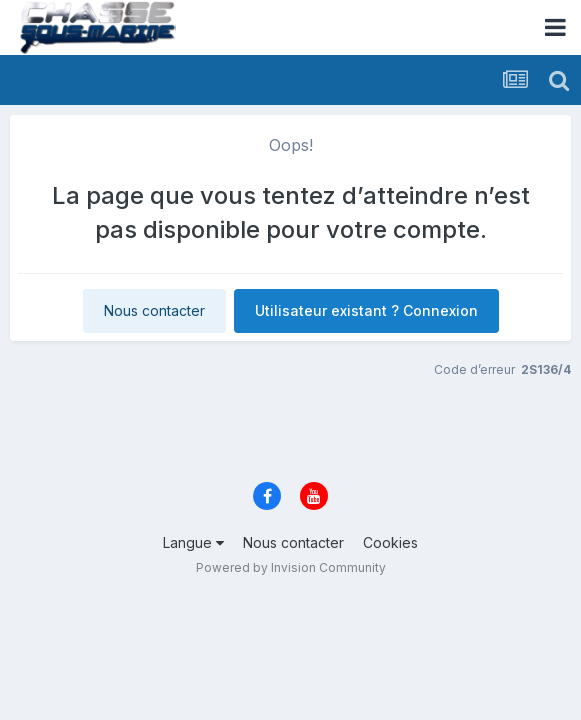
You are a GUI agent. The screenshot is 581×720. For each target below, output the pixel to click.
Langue (193, 542)
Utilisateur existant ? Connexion (366, 310)
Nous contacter (154, 310)
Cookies (390, 542)
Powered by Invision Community (291, 567)
